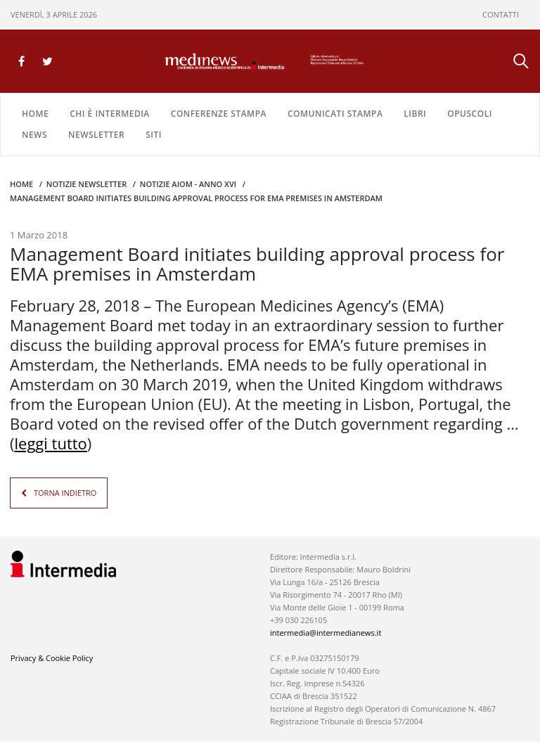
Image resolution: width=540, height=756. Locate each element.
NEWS (34, 135)
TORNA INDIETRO (65, 493)
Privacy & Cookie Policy (52, 658)
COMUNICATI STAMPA (335, 114)
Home (35, 114)
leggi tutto (51, 443)
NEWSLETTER (96, 135)
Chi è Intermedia (110, 114)
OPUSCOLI (470, 114)
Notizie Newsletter (86, 184)
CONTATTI (501, 14)
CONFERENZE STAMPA (219, 114)
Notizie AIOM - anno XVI (188, 184)
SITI (154, 135)
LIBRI (415, 114)
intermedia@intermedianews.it (326, 633)
